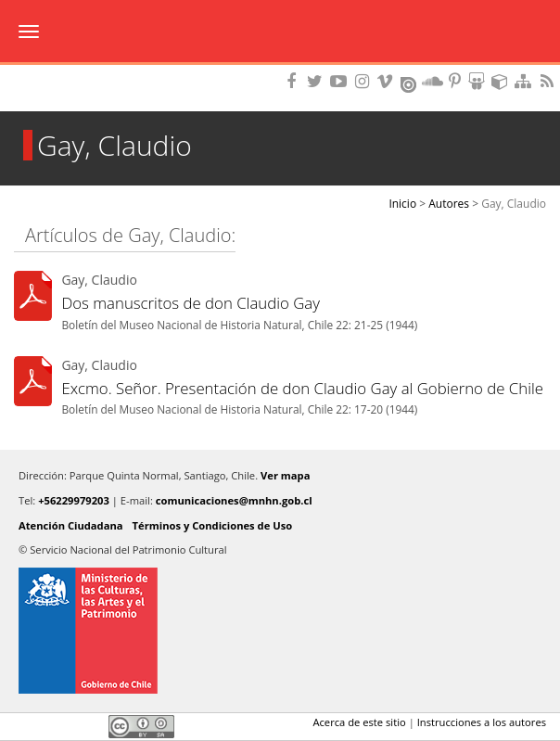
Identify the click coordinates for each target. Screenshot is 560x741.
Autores (449, 204)
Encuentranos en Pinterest (456, 81)
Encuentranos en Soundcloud (433, 81)
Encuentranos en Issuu (410, 83)
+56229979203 (74, 500)
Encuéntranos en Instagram (364, 81)
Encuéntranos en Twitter (318, 81)
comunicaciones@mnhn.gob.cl (234, 500)
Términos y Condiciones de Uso (213, 525)
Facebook (25, 726)
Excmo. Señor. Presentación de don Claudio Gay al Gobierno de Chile (302, 388)
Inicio (402, 204)
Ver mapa (285, 475)
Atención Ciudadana (71, 525)
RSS (549, 81)
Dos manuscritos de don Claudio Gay (191, 303)
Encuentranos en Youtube (341, 81)
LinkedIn (88, 726)
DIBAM (280, 70)
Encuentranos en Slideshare (479, 81)
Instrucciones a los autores (482, 722)
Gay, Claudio (514, 204)
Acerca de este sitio (359, 722)
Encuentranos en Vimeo (388, 81)
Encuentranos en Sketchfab (503, 81)
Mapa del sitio (526, 81)
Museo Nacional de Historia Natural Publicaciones (280, 32)
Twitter (57, 726)
